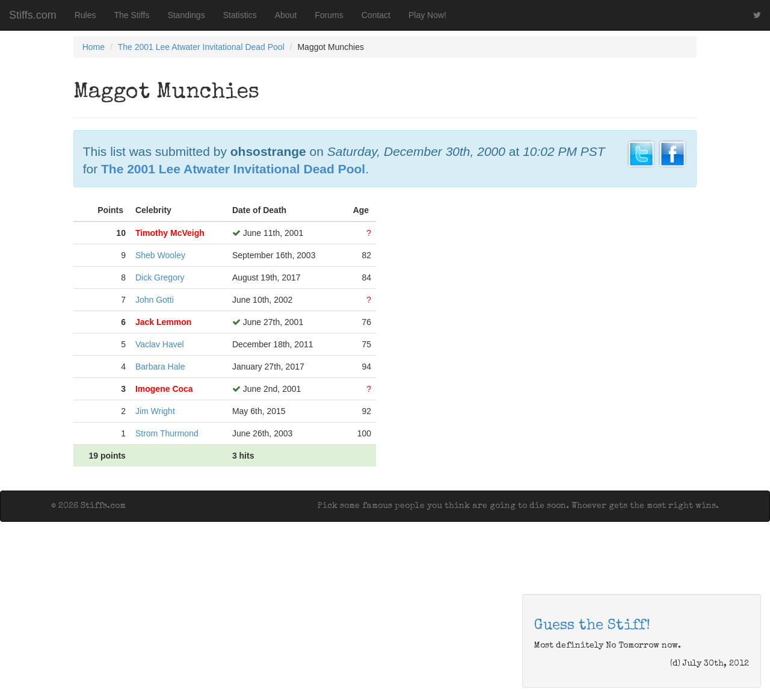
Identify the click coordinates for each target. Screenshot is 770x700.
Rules (85, 15)
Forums (329, 15)
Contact (376, 15)
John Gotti (155, 300)
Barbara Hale (160, 367)
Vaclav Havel (160, 344)
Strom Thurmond (167, 433)
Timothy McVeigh (170, 233)
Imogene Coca (164, 389)
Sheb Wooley (160, 255)
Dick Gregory (160, 277)
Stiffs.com (33, 15)
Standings (186, 15)
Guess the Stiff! (592, 626)
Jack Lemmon (163, 322)
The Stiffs (132, 15)
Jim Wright (155, 411)
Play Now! (427, 15)
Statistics (240, 15)
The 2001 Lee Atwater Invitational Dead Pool (201, 47)
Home (94, 47)
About (286, 15)
